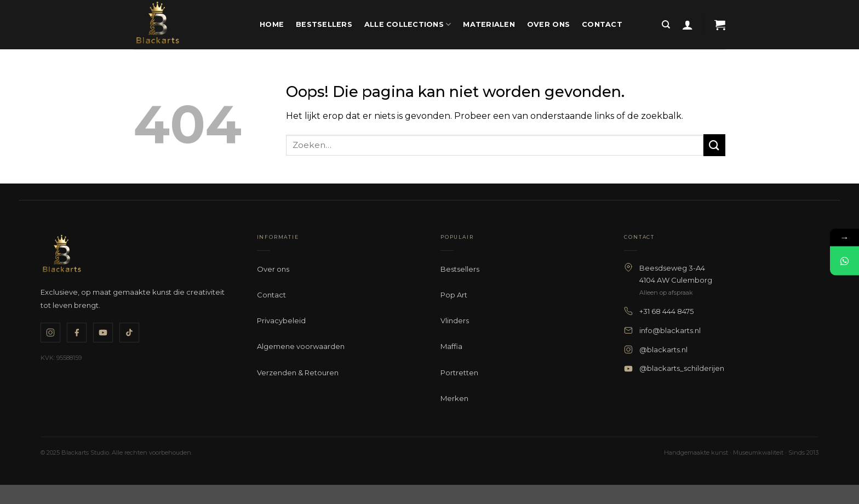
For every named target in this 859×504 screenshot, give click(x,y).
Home (272, 24)
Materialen (489, 24)
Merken (454, 398)
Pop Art (454, 295)
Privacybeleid (281, 320)
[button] (688, 25)
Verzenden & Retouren (298, 373)
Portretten (459, 373)
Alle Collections (408, 24)
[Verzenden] (714, 145)
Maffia (451, 346)
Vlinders (455, 320)
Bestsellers (324, 24)
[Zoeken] (666, 25)
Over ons (548, 24)
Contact (602, 24)
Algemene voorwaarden (301, 346)
